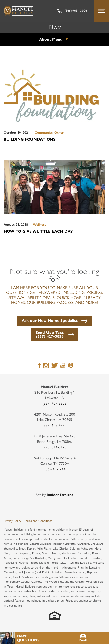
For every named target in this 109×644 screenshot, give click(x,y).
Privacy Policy (13, 521)
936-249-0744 (55, 469)
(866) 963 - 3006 (72, 11)
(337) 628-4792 (54, 425)
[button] (54, 320)
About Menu (51, 39)
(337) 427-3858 (54, 403)
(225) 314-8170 (54, 447)
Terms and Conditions (38, 521)
